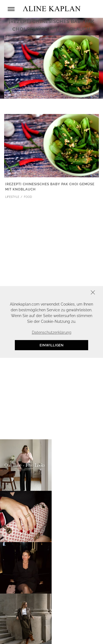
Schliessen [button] (76, 293)
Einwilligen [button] (51, 345)
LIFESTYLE (12, 197)
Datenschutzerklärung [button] (52, 332)
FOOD (28, 197)
